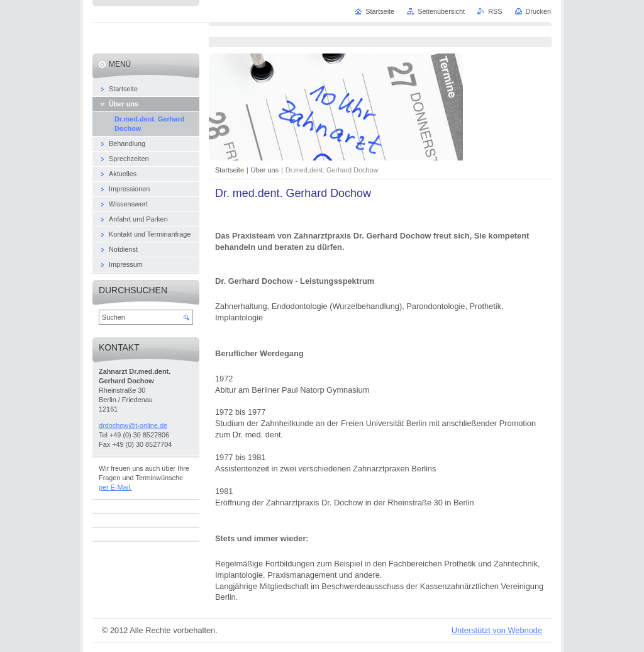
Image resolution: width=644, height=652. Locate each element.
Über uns (265, 170)
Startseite (230, 170)
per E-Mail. (115, 487)
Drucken (539, 11)
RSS (495, 11)
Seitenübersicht (441, 11)
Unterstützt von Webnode (497, 630)
